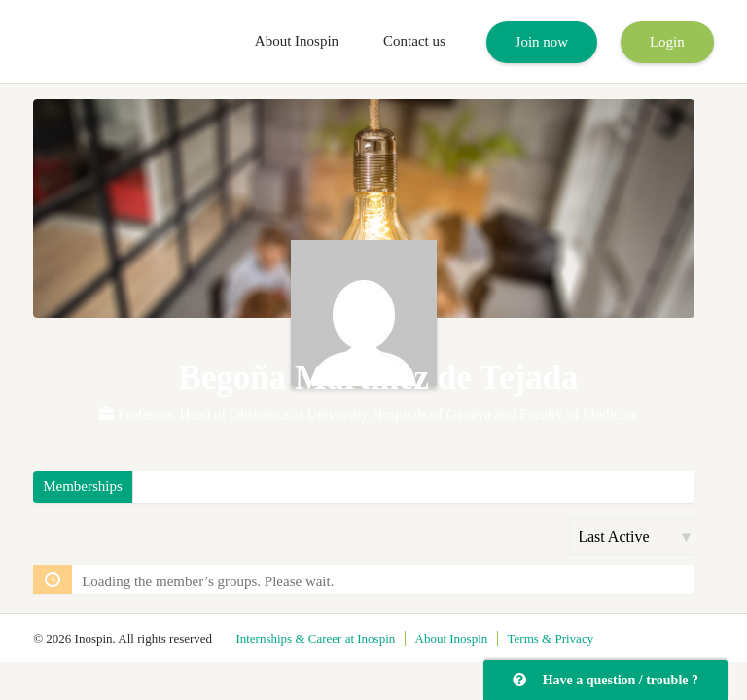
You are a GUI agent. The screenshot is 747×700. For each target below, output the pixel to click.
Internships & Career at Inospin (315, 638)
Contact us (414, 41)
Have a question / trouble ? (605, 680)
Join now (542, 42)
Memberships (83, 486)
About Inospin (297, 41)
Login (667, 42)
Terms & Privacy (551, 638)
